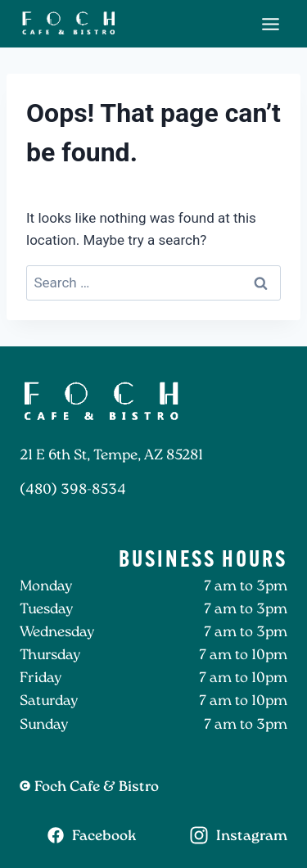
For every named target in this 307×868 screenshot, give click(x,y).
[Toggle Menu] (271, 24)
